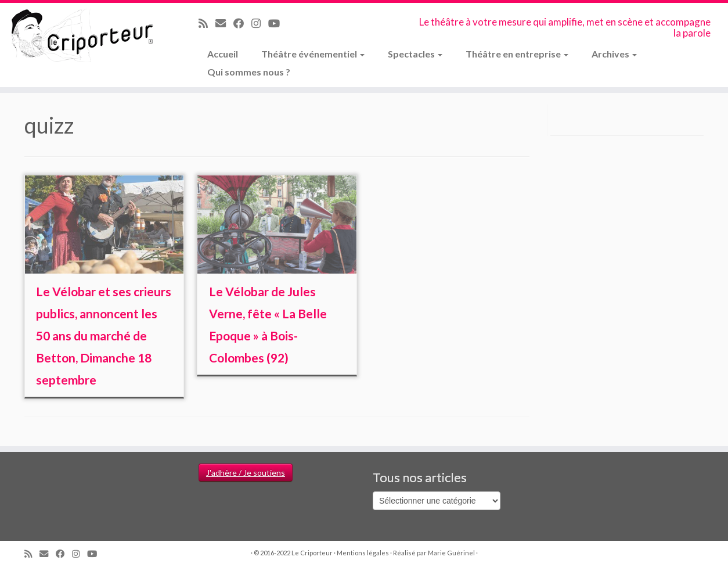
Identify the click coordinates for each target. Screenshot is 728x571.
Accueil (223, 54)
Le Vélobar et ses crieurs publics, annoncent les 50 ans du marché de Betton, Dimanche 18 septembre (104, 335)
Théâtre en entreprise (517, 54)
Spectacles (415, 54)
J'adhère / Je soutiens (246, 473)
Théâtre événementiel (313, 54)
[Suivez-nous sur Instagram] (260, 23)
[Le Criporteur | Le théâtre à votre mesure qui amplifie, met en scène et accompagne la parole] (84, 36)
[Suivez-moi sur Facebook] (242, 23)
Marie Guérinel (451, 553)
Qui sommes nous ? (249, 72)
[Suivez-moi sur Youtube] (278, 23)
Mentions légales (363, 553)
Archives (614, 54)
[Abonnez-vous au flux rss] (207, 23)
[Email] (224, 23)
